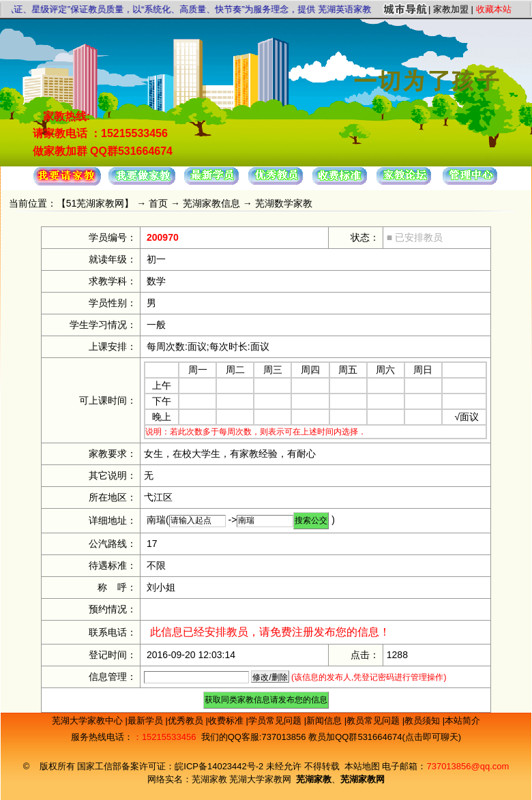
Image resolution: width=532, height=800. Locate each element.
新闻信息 (325, 721)
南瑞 (156, 520)
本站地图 (362, 766)
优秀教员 (187, 721)
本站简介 (462, 721)
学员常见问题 (276, 721)
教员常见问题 (374, 721)
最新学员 (147, 721)
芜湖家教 (209, 779)
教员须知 (424, 721)
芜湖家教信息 (211, 203)
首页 (158, 203)
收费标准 (227, 721)
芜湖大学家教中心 (89, 721)
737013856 (283, 737)
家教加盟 (451, 9)
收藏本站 (494, 9)
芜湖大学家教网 (260, 779)
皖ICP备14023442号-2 (220, 766)
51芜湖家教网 (95, 203)
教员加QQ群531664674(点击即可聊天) (385, 737)
